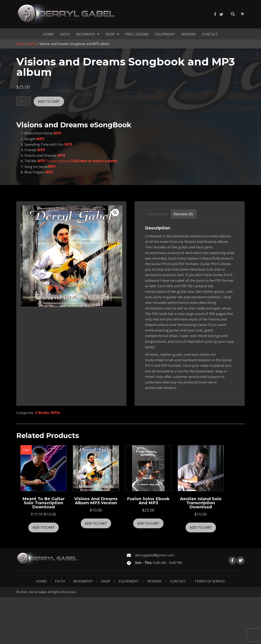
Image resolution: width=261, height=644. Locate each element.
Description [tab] (157, 214)
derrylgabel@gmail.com (155, 555)
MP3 (57, 133)
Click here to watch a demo (94, 161)
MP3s (32, 44)
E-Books (42, 413)
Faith (60, 581)
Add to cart (49, 101)
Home (21, 44)
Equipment (129, 581)
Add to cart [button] (44, 527)
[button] (215, 14)
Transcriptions (58, 161)
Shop (106, 581)
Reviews (155, 581)
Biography (83, 581)
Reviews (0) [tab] (183, 214)
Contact (178, 581)
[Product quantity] (23, 101)
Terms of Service (210, 581)
